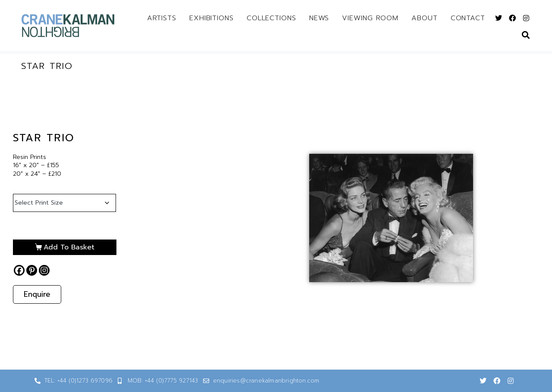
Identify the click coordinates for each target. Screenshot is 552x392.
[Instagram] (44, 270)
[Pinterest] (32, 270)
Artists (162, 18)
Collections (271, 18)
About (425, 18)
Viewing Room (370, 18)
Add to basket (69, 247)
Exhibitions (212, 18)
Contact (468, 18)
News (319, 18)
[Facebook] (19, 270)
